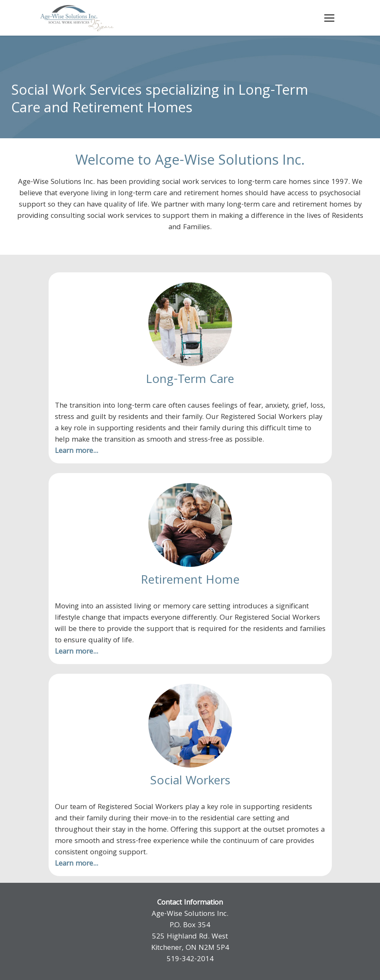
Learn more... (76, 451)
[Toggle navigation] (329, 18)
